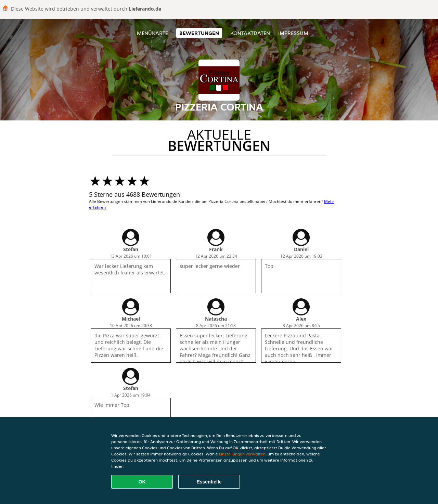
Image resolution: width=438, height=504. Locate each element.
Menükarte (152, 33)
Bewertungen (199, 33)
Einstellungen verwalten (242, 454)
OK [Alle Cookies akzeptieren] (142, 482)
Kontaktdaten (250, 33)
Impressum (293, 33)
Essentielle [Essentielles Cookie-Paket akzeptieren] (209, 482)
